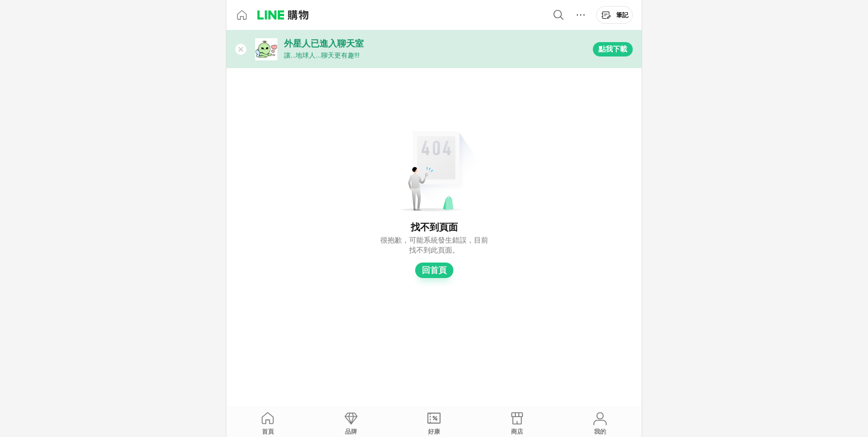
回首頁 (434, 270)
